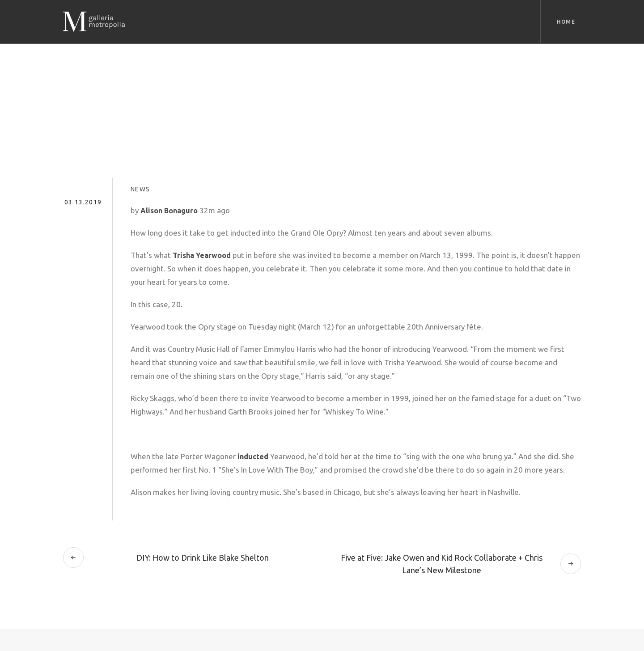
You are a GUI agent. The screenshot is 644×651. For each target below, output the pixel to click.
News (140, 189)
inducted (253, 457)
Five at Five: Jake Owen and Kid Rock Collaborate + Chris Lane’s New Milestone (442, 564)
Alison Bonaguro (169, 211)
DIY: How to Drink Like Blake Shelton (203, 558)
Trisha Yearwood (202, 255)
